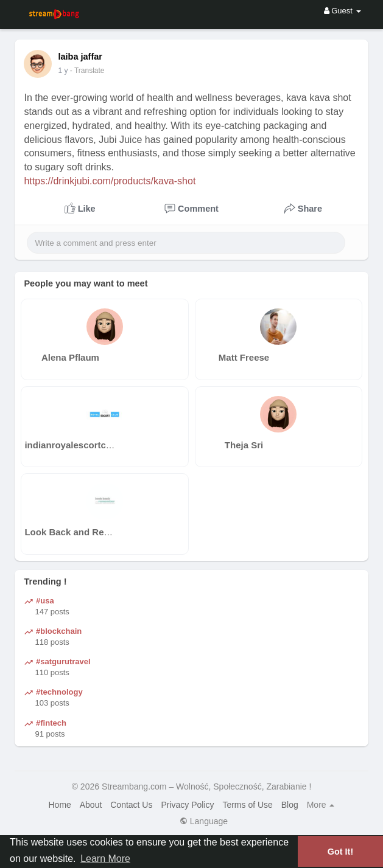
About (91, 805)
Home (60, 805)
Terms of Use (247, 805)
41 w (65, 71)
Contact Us (131, 805)
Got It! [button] (340, 852)
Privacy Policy (187, 805)
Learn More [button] (105, 859)
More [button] (321, 805)
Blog (290, 805)
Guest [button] (343, 11)
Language (204, 821)
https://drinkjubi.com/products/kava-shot (110, 181)
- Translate (93, 71)
